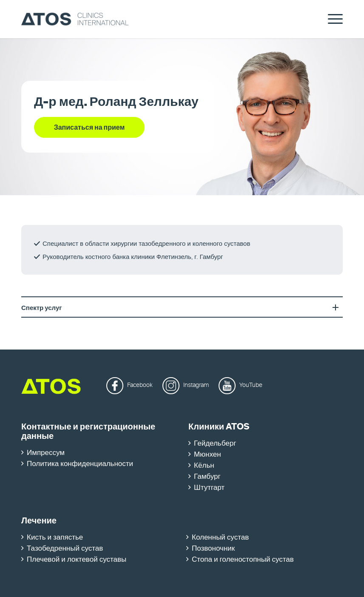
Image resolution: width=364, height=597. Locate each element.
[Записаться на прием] (89, 127)
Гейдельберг (215, 444)
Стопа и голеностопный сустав (243, 560)
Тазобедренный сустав (65, 549)
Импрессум (46, 453)
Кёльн (204, 466)
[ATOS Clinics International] (75, 19)
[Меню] (331, 19)
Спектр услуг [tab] (182, 308)
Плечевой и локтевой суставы (77, 560)
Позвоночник (213, 549)
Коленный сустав (220, 538)
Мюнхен (207, 455)
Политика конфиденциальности (80, 464)
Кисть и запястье (55, 538)
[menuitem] (331, 19)
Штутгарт (209, 488)
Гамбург (207, 477)
